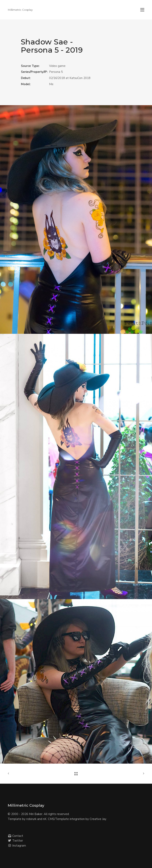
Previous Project (9, 774)
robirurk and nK (36, 819)
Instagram (17, 846)
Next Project (143, 774)
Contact (15, 836)
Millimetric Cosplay (20, 10)
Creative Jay (98, 819)
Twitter (15, 841)
